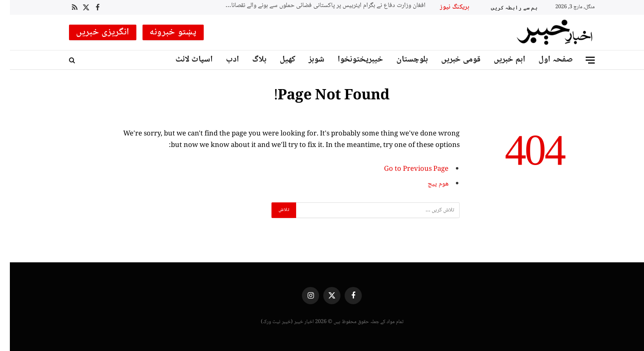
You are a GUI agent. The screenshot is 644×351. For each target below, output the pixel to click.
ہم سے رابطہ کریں (504, 7)
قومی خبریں (451, 60)
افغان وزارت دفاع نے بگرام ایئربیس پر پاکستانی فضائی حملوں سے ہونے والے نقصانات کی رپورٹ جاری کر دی (313, 6)
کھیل (278, 60)
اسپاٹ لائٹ (184, 60)
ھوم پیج (428, 184)
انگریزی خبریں (93, 32)
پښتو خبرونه (163, 32)
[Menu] (580, 60)
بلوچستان (402, 60)
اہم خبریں (500, 60)
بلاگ (250, 60)
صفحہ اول (546, 60)
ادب (223, 60)
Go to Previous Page (406, 169)
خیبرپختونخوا (351, 60)
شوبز (307, 60)
